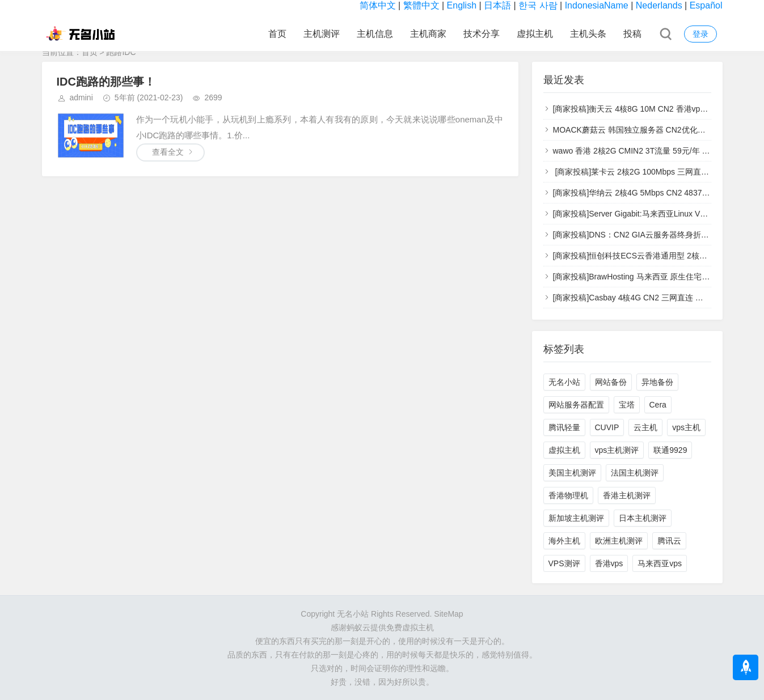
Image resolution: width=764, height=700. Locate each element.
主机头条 (588, 34)
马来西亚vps (660, 563)
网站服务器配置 (576, 405)
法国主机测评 (635, 473)
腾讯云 (669, 541)
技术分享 (482, 34)
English (462, 5)
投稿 (632, 34)
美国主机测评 (572, 473)
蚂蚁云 (358, 627)
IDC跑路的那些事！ (106, 82)
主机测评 (322, 34)
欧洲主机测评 (619, 541)
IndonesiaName (597, 5)
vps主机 (686, 427)
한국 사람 (538, 5)
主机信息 (375, 34)
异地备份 (657, 382)
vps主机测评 (617, 450)
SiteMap (448, 614)
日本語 (497, 5)
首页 (277, 34)
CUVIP (607, 427)
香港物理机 (568, 495)
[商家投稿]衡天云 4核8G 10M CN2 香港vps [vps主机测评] (654, 109)
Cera (658, 405)
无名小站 (564, 382)
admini (81, 97)
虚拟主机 (535, 34)
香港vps (609, 563)
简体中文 (378, 5)
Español (706, 5)
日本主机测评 (643, 518)
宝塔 (627, 405)
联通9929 (670, 450)
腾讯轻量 (564, 427)
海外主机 (564, 541)
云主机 (645, 427)
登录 (700, 34)
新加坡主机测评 (576, 518)
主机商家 (428, 34)
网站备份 (611, 382)
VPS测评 (564, 563)
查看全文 (168, 152)
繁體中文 (421, 5)
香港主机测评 (627, 495)
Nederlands (659, 5)
